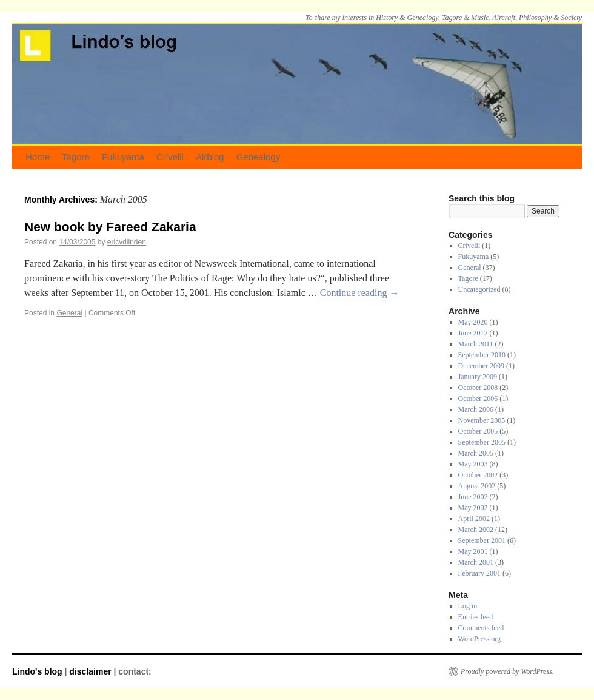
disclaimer (90, 671)
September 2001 (482, 540)
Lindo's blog (38, 671)
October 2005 (478, 431)
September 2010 (482, 355)
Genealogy (259, 157)
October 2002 (478, 475)
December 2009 (481, 366)
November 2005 (482, 420)
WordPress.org (479, 639)
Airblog (210, 157)
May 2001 (473, 551)
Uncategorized (479, 289)
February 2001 (479, 573)
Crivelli (170, 157)
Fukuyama (123, 157)
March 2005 (476, 453)
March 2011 (476, 344)
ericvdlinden (127, 242)
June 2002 (473, 497)
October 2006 (478, 399)
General (69, 313)
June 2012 (473, 333)
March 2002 (476, 530)
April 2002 (474, 519)
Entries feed (476, 617)
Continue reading (360, 293)
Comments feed (481, 628)
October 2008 (478, 388)
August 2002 (477, 486)
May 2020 (473, 322)
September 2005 (482, 442)
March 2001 (476, 562)
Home (38, 157)
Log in (468, 606)
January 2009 (478, 377)
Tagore (76, 157)
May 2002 (473, 508)
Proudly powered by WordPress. (507, 671)
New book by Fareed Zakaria (110, 227)
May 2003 (473, 464)
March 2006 (476, 409)
